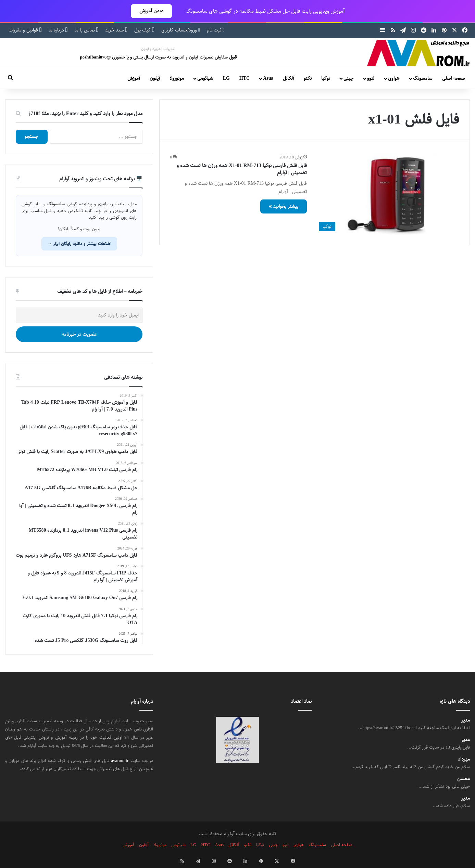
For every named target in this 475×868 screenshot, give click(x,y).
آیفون (155, 78)
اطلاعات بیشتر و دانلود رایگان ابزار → (79, 244)
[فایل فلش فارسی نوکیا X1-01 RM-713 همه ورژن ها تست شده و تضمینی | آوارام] (387, 194)
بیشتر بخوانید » (284, 206)
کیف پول (144, 30)
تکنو (308, 78)
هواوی (394, 78)
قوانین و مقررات (25, 30)
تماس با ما (87, 30)
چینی (348, 78)
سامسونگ (423, 78)
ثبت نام (216, 30)
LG (226, 78)
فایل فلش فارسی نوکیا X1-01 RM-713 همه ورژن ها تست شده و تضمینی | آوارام (242, 169)
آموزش (134, 78)
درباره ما (58, 30)
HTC (245, 78)
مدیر (466, 720)
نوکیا (326, 78)
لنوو (371, 78)
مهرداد (464, 759)
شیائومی (205, 78)
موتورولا (177, 78)
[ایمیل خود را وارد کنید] (79, 315)
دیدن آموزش (151, 11)
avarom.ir (120, 761)
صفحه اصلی (454, 78)
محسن (464, 779)
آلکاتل (289, 78)
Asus (268, 78)
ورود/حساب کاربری (181, 30)
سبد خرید (116, 30)
